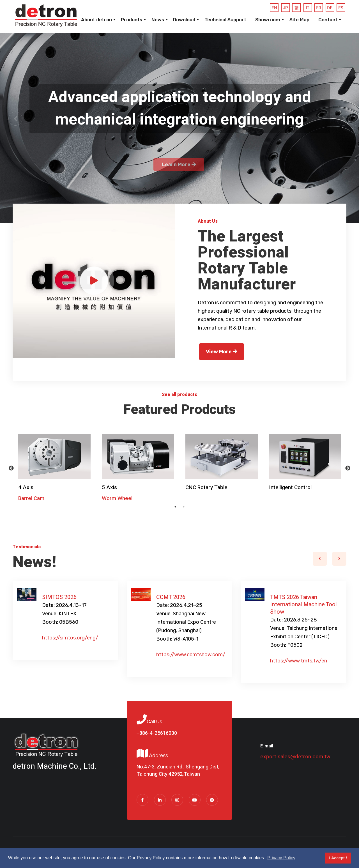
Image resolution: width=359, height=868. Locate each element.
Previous (11, 468)
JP (286, 8)
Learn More (179, 180)
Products (132, 20)
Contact (328, 20)
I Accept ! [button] (338, 858)
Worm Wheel (117, 498)
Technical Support (225, 20)
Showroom (268, 20)
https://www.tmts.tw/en (299, 661)
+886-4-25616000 (157, 733)
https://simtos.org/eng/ (70, 638)
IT (308, 8)
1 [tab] (175, 507)
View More (222, 352)
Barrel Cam (31, 498)
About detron (96, 20)
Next (348, 468)
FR (319, 8)
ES (341, 8)
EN (274, 8)
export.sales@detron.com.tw (295, 757)
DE (330, 8)
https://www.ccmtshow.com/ (191, 655)
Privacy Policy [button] (281, 858)
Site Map (299, 20)
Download (184, 20)
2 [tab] (184, 507)
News (158, 20)
